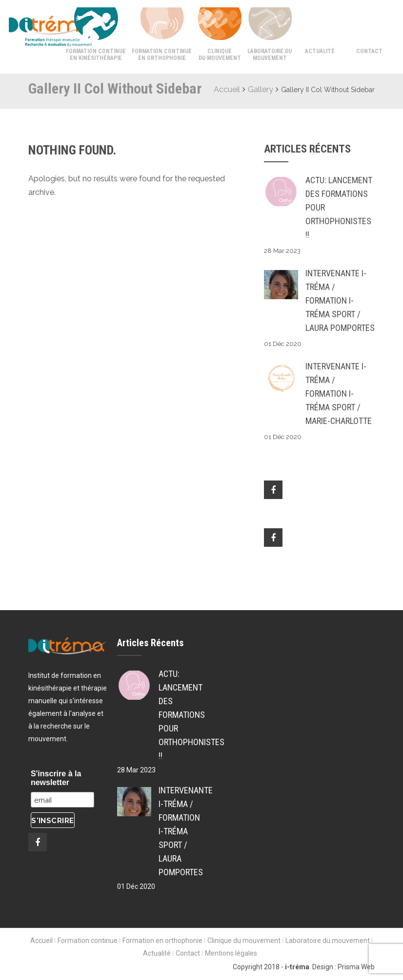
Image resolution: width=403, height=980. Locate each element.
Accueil (227, 89)
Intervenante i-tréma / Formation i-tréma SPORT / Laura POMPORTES (340, 300)
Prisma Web (356, 967)
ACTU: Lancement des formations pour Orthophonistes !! (339, 207)
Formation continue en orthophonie (162, 55)
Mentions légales (231, 953)
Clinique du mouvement (220, 55)
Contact (369, 51)
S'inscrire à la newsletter (56, 778)
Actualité (320, 51)
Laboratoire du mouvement (270, 55)
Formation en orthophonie (162, 941)
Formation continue (88, 941)
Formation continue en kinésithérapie (96, 55)
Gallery (261, 89)
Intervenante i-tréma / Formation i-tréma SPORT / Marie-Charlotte (339, 394)
